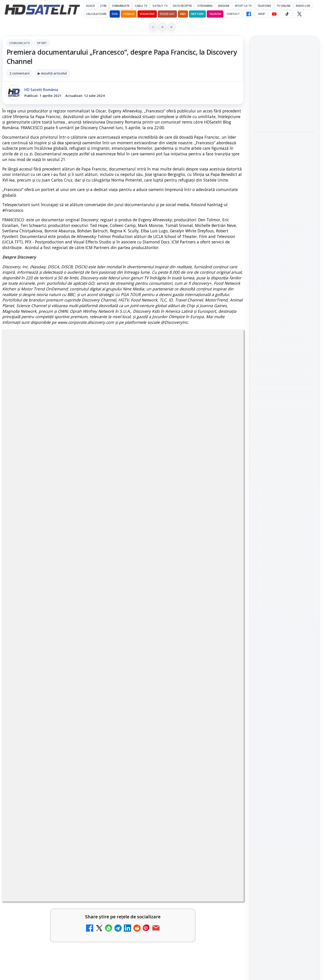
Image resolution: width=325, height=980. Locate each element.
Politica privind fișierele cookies (284, 772)
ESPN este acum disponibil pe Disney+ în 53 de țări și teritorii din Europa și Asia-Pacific (51, 737)
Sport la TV (243, 6)
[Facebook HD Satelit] (249, 14)
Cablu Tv (141, 6)
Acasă (90, 6)
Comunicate (121, 6)
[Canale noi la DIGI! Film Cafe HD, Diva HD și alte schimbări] (102, 695)
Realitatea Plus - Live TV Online (171, 831)
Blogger (199, 920)
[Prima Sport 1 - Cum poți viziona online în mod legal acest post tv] (224, 794)
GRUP (261, 14)
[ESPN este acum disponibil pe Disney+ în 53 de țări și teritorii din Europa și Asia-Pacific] (102, 742)
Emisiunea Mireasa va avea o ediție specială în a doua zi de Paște (50, 787)
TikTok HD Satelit (284, 617)
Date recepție (182, 6)
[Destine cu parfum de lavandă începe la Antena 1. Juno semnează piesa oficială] (284, 180)
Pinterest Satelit (284, 643)
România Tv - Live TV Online (45, 875)
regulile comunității (77, 550)
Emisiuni (224, 6)
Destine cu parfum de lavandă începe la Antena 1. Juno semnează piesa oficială (284, 149)
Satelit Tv (160, 6)
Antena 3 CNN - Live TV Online (47, 831)
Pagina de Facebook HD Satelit (284, 558)
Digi (260, 703)
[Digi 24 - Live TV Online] (224, 885)
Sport (42, 43)
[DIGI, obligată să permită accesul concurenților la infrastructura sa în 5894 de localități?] (224, 742)
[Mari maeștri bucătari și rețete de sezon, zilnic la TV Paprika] (224, 695)
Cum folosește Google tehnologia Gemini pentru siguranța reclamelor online (281, 85)
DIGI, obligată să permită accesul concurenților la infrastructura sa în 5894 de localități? (172, 737)
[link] (62, 697)
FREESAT (276, 703)
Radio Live (303, 6)
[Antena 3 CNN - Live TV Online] (102, 841)
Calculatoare (96, 14)
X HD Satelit (284, 630)
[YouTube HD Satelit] (274, 14)
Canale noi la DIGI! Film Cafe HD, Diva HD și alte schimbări (48, 688)
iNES (183, 14)
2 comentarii (20, 73)
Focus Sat (167, 14)
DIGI (115, 14)
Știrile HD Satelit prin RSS (284, 658)
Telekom (215, 14)
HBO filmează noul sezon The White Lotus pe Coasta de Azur (284, 211)
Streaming (205, 6)
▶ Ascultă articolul (52, 73)
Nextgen (197, 14)
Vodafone (147, 14)
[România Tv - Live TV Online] (102, 885)
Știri (103, 6)
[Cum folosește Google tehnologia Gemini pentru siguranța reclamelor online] (284, 115)
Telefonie (264, 6)
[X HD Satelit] (299, 14)
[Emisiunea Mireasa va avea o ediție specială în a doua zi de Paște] (102, 794)
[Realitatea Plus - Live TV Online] (224, 841)
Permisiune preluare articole (284, 757)
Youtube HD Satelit (284, 604)
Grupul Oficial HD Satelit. (93, 556)
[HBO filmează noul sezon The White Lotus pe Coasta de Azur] (284, 239)
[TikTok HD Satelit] (287, 14)
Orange (129, 14)
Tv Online (283, 6)
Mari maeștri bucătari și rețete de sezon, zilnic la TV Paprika (171, 688)
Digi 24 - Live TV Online (170, 872)
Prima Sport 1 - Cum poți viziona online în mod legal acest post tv (172, 787)
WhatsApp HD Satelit (284, 592)
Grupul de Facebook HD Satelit (284, 576)
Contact (233, 14)
